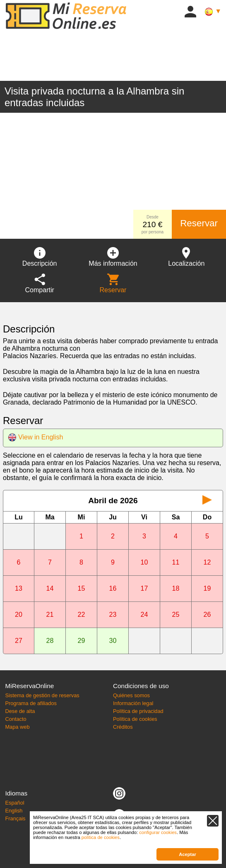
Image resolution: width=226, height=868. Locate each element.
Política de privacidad (138, 711)
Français (15, 818)
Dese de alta (20, 711)
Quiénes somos (131, 695)
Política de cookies (135, 719)
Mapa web (17, 727)
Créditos (123, 727)
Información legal (133, 703)
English (14, 811)
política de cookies (101, 837)
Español (14, 803)
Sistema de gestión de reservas (42, 695)
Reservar (199, 223)
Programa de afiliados (31, 703)
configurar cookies (158, 832)
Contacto (16, 719)
